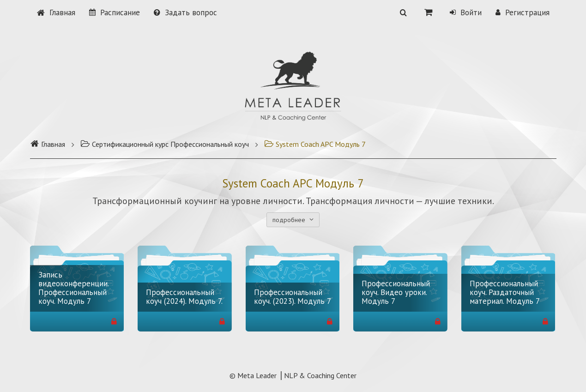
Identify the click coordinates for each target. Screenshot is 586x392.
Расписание (115, 12)
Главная (56, 12)
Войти (466, 12)
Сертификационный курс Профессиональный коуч (165, 144)
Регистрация (523, 12)
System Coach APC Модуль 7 (315, 144)
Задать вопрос (185, 12)
